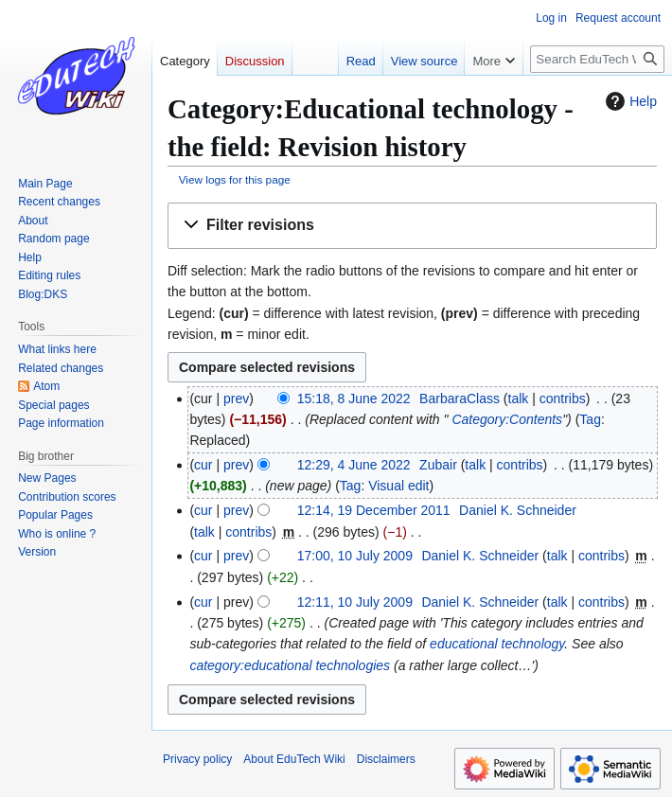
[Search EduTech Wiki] (597, 59)
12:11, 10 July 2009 (355, 602)
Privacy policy (197, 759)
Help (629, 101)
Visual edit (398, 486)
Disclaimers (386, 759)
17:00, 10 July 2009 (355, 556)
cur (203, 465)
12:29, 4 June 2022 (354, 465)
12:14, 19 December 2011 (374, 510)
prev (236, 398)
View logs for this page (235, 179)
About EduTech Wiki (294, 759)
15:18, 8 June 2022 (354, 398)
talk (519, 398)
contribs (563, 398)
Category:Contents (507, 419)
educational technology (497, 644)
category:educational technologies (290, 665)
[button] (412, 226)
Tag (590, 419)
